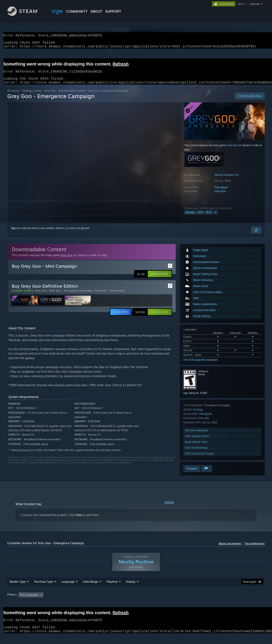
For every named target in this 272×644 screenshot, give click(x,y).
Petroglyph (221, 192)
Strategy (190, 217)
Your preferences (255, 549)
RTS (200, 217)
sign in (241, 4)
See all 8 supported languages (201, 365)
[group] (136, 603)
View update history (197, 441)
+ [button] (215, 217)
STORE (57, 11)
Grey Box (220, 196)
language (255, 4)
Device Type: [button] (227, 603)
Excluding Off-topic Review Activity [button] (72, 603)
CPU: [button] (194, 603)
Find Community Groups (199, 459)
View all (169, 508)
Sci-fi (209, 217)
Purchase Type (44, 590)
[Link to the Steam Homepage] (26, 15)
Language (68, 590)
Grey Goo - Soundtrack (110, 296)
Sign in (15, 233)
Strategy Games (32, 96)
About (96, 11)
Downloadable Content (72, 96)
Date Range (91, 590)
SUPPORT (113, 11)
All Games (13, 96)
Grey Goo (50, 96)
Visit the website (197, 435)
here (79, 520)
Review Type (17, 590)
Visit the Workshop (196, 453)
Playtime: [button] (105, 603)
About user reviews (230, 549)
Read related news (196, 447)
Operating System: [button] (172, 603)
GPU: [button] (209, 603)
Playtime (112, 590)
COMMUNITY (77, 11)
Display (131, 590)
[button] (160, 279)
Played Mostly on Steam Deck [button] (136, 603)
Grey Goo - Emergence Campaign (71, 296)
